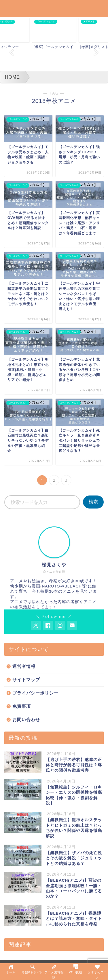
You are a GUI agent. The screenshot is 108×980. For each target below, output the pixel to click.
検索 (93, 502)
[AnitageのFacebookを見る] (48, 625)
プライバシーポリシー (35, 693)
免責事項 (22, 706)
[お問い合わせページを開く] (72, 625)
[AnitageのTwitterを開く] (36, 625)
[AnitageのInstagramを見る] (60, 625)
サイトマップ (26, 680)
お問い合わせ (26, 720)
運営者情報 (24, 666)
